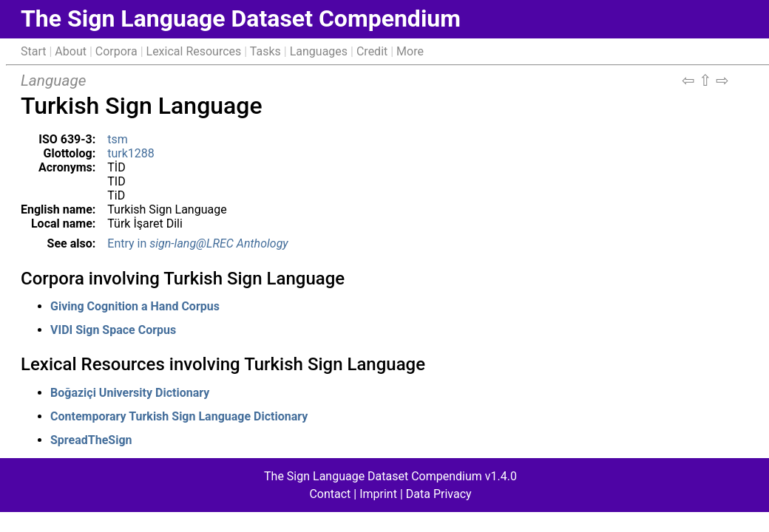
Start (33, 51)
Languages (319, 51)
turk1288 (131, 153)
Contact (330, 494)
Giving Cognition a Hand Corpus (135, 306)
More (410, 51)
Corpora (116, 51)
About (71, 51)
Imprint (378, 494)
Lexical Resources (194, 51)
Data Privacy (439, 494)
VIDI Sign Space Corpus (113, 330)
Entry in (197, 243)
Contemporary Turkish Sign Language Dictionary (179, 416)
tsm (118, 139)
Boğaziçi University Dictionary (130, 393)
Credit (372, 51)
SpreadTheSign (91, 440)
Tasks (265, 51)
